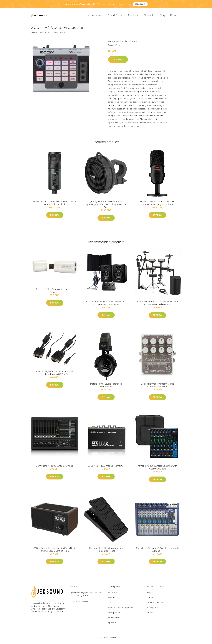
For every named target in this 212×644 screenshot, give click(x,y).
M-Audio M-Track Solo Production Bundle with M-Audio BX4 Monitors (106, 305)
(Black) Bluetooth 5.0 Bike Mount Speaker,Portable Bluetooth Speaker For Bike (106, 206)
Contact (150, 599)
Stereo (134, 43)
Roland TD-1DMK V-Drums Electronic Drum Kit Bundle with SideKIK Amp (157, 305)
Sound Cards (115, 16)
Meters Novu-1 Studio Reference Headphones (106, 387)
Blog (162, 16)
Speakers (133, 16)
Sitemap (150, 614)
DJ (109, 604)
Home (34, 34)
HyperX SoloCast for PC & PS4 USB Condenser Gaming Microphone (157, 205)
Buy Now (118, 61)
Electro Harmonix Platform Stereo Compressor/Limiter (157, 387)
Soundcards (114, 619)
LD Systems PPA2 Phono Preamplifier (106, 468)
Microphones (95, 16)
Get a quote (140, 4)
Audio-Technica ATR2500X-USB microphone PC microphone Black (55, 205)
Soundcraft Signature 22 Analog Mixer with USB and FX (157, 551)
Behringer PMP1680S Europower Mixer (55, 468)
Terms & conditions (156, 604)
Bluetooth (149, 16)
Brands (174, 16)
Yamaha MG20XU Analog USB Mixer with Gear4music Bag (157, 469)
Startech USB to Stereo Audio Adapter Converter (55, 293)
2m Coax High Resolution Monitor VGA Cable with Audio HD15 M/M (55, 375)
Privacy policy (153, 609)
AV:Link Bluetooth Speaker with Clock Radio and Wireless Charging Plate (55, 551)
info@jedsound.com (79, 603)
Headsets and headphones (121, 609)
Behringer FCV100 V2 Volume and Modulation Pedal (106, 551)
